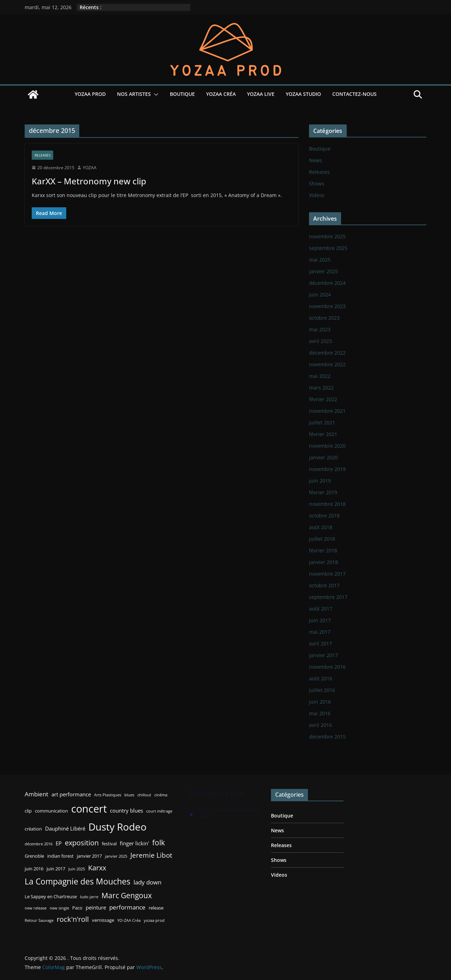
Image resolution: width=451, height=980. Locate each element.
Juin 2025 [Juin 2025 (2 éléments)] (77, 869)
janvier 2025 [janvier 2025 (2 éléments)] (116, 856)
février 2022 (323, 399)
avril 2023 (320, 341)
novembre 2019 (327, 469)
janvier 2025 (323, 271)
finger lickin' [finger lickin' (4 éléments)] (134, 843)
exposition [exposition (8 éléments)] (82, 843)
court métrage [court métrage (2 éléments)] (159, 811)
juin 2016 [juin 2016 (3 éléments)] (34, 869)
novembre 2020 (327, 446)
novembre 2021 (327, 411)
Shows (317, 183)
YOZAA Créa (221, 94)
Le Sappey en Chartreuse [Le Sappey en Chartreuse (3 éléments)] (51, 896)
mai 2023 (320, 329)
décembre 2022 (327, 353)
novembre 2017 (327, 574)
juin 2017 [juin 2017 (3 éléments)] (56, 869)
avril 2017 (320, 644)
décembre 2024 (327, 283)
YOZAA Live (261, 94)
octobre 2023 (324, 318)
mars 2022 (321, 388)
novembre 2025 (327, 236)
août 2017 (321, 609)
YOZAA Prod (90, 94)
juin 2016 (320, 702)
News (316, 160)
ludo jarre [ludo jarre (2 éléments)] (89, 897)
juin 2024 (320, 295)
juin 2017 (320, 620)
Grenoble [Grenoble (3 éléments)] (34, 856)
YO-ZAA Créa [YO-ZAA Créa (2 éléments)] (129, 920)
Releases (42, 155)
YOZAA (90, 168)
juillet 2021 (322, 422)
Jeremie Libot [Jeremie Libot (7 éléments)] (151, 855)
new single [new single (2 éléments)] (59, 908)
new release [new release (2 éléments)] (36, 908)
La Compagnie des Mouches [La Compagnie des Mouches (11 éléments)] (78, 881)
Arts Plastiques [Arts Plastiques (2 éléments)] (108, 795)
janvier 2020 (323, 457)
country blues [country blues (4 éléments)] (126, 810)
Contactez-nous (354, 94)
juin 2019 (320, 481)
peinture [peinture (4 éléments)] (96, 907)
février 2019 (323, 492)
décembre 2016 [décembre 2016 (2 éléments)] (39, 844)
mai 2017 (320, 632)
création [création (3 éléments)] (33, 829)
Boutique (182, 94)
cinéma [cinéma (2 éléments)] (161, 795)
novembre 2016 (327, 667)
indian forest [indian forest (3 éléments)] (60, 856)
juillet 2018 (322, 539)
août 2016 (321, 678)
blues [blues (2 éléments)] (129, 795)
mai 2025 (320, 260)
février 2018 (323, 550)
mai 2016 (320, 713)
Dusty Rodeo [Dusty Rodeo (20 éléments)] (118, 827)
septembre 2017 (328, 597)
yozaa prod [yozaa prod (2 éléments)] (154, 920)
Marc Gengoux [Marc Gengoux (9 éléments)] (127, 895)
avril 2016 (320, 725)
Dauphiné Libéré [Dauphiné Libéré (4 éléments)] (65, 828)
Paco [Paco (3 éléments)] (77, 908)
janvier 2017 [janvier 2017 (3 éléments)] (89, 856)
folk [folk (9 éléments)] (159, 842)
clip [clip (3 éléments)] (28, 811)
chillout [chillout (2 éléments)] (144, 795)
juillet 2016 (322, 690)
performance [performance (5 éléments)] (127, 907)
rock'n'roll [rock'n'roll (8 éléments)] (73, 919)
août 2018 (321, 527)
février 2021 (323, 434)
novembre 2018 (327, 504)
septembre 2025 (328, 248)
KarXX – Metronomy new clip (89, 181)
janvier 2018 (323, 562)
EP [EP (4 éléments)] (59, 843)
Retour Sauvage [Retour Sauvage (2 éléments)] (39, 920)
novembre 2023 (327, 306)
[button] (155, 94)
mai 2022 (320, 376)
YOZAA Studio (303, 94)
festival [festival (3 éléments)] (109, 844)
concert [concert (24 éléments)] (89, 809)
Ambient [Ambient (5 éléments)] (36, 794)
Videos (317, 195)
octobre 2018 (324, 516)
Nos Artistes (134, 94)
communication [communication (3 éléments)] (51, 811)
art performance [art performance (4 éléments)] (71, 794)
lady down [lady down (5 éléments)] (147, 882)
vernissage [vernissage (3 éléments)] (103, 920)
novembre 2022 (327, 364)
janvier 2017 (323, 655)
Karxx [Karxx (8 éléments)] (97, 868)
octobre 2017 (324, 585)
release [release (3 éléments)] (156, 908)
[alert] (224, 814)
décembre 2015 (327, 737)
